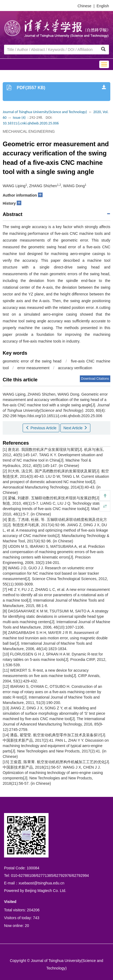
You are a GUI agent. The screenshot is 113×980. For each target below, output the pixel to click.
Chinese (85, 6)
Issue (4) (19, 118)
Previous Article (41, 428)
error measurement (33, 368)
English (103, 6)
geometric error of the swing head (32, 361)
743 (36, 918)
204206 (33, 910)
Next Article (75, 428)
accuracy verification (75, 368)
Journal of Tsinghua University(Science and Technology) (45, 112)
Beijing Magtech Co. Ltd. (46, 891)
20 (27, 926)
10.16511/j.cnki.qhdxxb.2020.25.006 (31, 123)
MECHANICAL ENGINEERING (29, 131)
